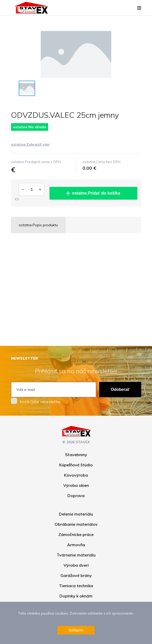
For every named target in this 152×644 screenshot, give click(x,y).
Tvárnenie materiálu (76, 555)
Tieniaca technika (76, 586)
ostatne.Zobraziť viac (30, 144)
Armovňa (76, 545)
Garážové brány (76, 575)
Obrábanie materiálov (76, 524)
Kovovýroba (76, 475)
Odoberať (120, 389)
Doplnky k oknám (76, 596)
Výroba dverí (76, 565)
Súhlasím (76, 630)
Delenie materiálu (76, 514)
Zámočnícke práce (76, 534)
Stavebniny (76, 455)
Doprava (76, 496)
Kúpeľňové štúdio (76, 465)
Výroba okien (76, 485)
